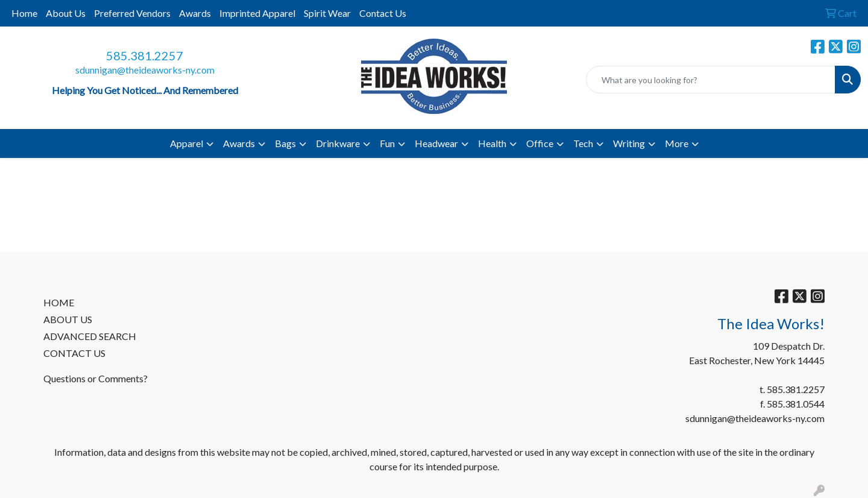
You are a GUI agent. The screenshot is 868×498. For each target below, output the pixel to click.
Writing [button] (629, 143)
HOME (59, 302)
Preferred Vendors (132, 13)
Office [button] (540, 143)
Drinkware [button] (338, 143)
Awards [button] (239, 143)
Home (24, 13)
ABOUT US (68, 319)
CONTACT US (74, 353)
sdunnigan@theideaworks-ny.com (145, 70)
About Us (66, 13)
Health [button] (492, 143)
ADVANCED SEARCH (90, 336)
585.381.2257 (145, 55)
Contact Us (383, 13)
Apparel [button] (187, 143)
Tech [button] (583, 143)
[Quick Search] (711, 80)
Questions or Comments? (96, 378)
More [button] (677, 143)
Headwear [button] (436, 143)
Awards (195, 13)
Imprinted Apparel (257, 13)
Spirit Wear (327, 13)
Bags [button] (285, 143)
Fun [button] (387, 143)
